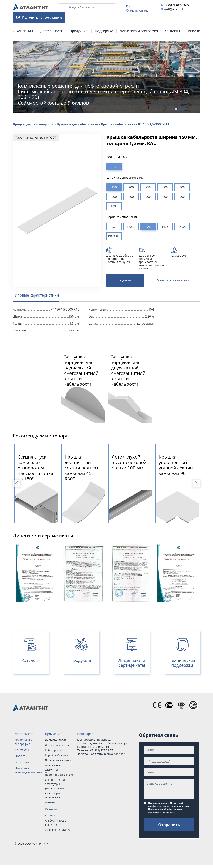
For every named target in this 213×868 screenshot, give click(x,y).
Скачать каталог (138, 10)
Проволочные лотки (58, 760)
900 (182, 197)
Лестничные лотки (57, 745)
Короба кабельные (57, 755)
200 (131, 187)
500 (114, 197)
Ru (128, 6)
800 (165, 197)
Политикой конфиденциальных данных (166, 805)
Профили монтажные (59, 775)
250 (148, 187)
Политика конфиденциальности (31, 770)
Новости (193, 31)
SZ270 (131, 227)
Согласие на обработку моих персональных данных (165, 811)
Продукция (53, 734)
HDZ (165, 227)
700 (148, 197)
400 (182, 187)
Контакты (172, 31)
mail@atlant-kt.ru (175, 9)
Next (197, 484)
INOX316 (114, 236)
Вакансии (22, 762)
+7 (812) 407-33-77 (177, 5)
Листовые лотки (55, 740)
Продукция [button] (78, 31)
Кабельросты (54, 750)
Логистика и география (139, 31)
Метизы (50, 802)
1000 (114, 206)
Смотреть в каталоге (173, 280)
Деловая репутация (58, 830)
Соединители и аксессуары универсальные (55, 784)
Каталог (50, 815)
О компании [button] (23, 31)
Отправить (169, 825)
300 (165, 187)
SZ (114, 227)
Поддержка (104, 31)
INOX (182, 227)
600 (131, 197)
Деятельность (52, 31)
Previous (17, 484)
